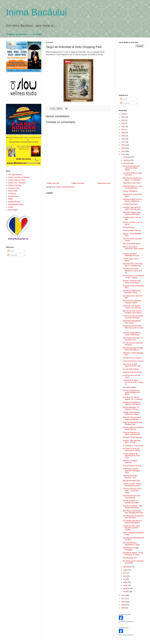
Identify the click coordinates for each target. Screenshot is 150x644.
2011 (123, 599)
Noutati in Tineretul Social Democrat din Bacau (132, 282)
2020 (123, 133)
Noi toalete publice (129, 387)
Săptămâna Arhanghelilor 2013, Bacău (132, 322)
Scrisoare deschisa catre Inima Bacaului (131, 497)
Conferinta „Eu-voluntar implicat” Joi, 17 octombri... (133, 398)
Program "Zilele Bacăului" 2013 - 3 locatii (132, 442)
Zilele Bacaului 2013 (130, 558)
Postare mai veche (104, 183)
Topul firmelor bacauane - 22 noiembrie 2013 (133, 339)
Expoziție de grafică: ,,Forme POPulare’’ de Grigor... (133, 554)
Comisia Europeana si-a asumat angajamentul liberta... (131, 392)
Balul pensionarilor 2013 (131, 481)
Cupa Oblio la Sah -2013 (131, 183)
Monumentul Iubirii (125, 614)
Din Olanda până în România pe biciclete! (133, 562)
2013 (123, 154)
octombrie (127, 163)
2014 (123, 151)
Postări (11, 251)
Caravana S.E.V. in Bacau (132, 358)
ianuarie (126, 592)
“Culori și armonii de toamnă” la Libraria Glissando (133, 317)
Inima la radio (13, 191)
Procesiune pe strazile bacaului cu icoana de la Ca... (132, 271)
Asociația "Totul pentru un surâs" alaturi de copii (132, 208)
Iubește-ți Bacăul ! (14, 202)
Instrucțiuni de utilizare (16, 204)
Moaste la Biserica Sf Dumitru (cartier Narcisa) (133, 428)
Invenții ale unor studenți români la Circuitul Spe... (132, 307)
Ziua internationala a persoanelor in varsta (131, 544)
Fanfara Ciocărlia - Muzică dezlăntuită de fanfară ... (132, 485)
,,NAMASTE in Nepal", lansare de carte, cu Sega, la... (133, 382)
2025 (123, 117)
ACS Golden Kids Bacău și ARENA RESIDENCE (132, 522)
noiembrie (127, 160)
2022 (123, 127)
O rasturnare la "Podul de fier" (133, 446)
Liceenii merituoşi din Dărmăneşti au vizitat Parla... (131, 456)
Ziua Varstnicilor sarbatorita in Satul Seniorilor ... (133, 517)
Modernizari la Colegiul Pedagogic (131, 549)
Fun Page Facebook (15, 175)
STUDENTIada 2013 (130, 204)
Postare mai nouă (53, 183)
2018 (123, 139)
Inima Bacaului (124, 628)
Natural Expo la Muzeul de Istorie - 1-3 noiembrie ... (132, 179)
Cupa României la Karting (132, 466)
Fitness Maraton (128, 227)
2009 (123, 605)
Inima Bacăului (36, 12)
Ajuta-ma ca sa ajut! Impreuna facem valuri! (132, 365)
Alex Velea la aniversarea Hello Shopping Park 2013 (133, 512)
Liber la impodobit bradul (131, 244)
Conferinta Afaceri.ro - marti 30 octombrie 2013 (133, 187)
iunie (125, 576)
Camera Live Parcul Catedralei (19, 177)
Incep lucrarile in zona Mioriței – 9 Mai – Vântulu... (133, 277)
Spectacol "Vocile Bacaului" (132, 437)
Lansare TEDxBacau (130, 191)
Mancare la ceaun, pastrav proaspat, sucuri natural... (133, 312)
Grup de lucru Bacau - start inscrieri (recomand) (132, 507)
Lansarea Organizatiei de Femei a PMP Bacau (132, 334)
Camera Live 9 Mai (15, 185)
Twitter (10, 199)
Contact (37, 34)
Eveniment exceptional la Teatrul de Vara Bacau (132, 403)
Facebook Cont (13, 188)
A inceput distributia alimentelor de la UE (131, 255)
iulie (125, 573)
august (126, 570)
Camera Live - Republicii (17, 183)
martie (126, 585)
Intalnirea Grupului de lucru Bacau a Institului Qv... (132, 200)
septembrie (127, 567)
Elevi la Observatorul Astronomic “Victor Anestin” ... (133, 249)
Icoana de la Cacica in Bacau (133, 361)
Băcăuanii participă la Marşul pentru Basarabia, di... (133, 349)
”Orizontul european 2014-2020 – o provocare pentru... (132, 491)
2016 (123, 145)
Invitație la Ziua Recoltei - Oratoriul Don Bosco (132, 413)
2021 (123, 130)
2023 (123, 123)
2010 (123, 602)
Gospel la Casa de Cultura (132, 372)
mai (125, 579)
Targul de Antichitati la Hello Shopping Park (133, 423)
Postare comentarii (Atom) (65, 187)
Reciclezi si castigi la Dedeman (130, 462)
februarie (127, 588)
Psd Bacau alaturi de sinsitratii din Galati (130, 502)
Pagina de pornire (17, 34)
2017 (123, 142)
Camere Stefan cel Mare (17, 180)
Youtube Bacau (13, 196)
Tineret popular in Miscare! (132, 231)
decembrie (127, 157)
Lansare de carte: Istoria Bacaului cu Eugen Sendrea (131, 528)
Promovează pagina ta (126, 621)
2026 (123, 114)
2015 (123, 148)
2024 (123, 120)
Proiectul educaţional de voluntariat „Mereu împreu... (131, 168)
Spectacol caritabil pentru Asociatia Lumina (132, 292)
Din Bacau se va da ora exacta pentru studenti (132, 450)
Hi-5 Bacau (12, 194)
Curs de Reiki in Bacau (131, 369)
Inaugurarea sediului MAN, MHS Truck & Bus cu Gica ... (133, 328)
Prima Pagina (13, 210)
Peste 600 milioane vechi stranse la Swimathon (132, 213)
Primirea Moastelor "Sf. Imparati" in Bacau (131, 408)
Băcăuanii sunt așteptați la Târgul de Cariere (132, 302)
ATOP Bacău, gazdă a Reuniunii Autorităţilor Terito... (131, 471)
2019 (123, 136)
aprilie (126, 582)
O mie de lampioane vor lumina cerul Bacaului (131, 433)
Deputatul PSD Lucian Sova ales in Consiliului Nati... (133, 265)
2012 (123, 596)
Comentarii (12, 255)
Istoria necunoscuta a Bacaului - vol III (130, 477)
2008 (123, 608)
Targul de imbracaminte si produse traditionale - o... (133, 418)
